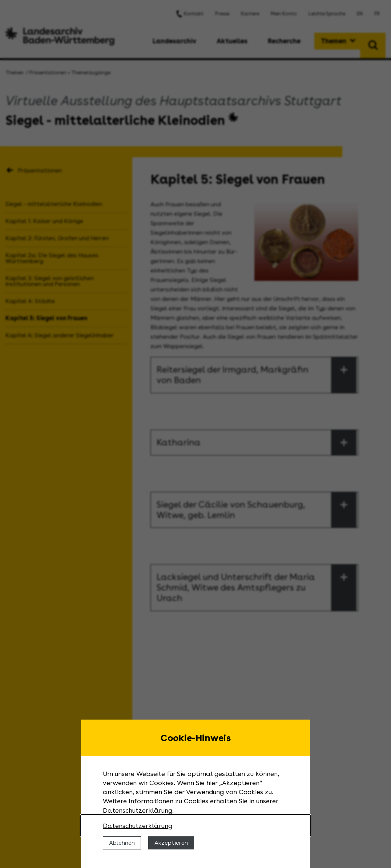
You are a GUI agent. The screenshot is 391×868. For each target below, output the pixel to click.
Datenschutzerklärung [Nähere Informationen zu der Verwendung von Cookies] (138, 826)
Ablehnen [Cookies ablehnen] (122, 843)
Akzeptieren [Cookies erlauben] (171, 843)
